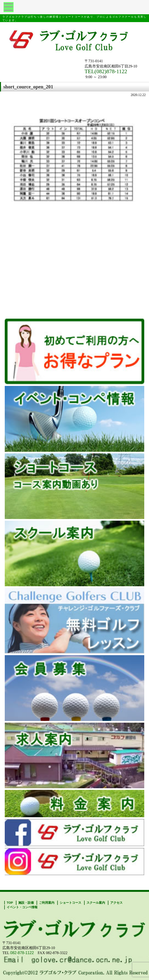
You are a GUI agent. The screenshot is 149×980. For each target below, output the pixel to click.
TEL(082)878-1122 (106, 71)
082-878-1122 (22, 953)
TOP (10, 903)
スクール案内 (96, 903)
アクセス (116, 903)
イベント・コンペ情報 (22, 907)
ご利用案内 (47, 903)
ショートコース (70, 903)
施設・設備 (26, 903)
